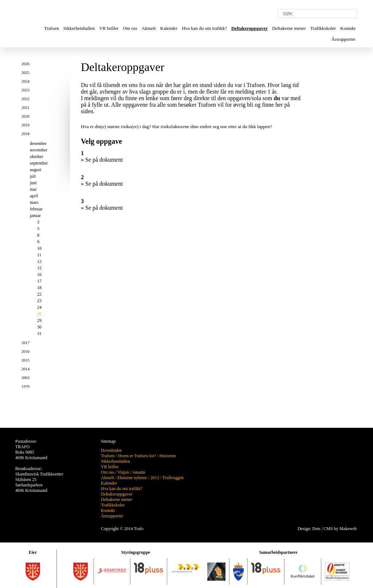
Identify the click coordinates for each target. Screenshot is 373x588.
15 (39, 268)
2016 (25, 351)
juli (33, 176)
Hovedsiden (111, 450)
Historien (168, 456)
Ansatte (139, 472)
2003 (25, 378)
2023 (25, 90)
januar (35, 216)
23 (39, 301)
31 (39, 334)
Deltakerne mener (289, 28)
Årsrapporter (343, 39)
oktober (37, 157)
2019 (25, 125)
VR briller (109, 28)
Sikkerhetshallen (79, 28)
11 (39, 255)
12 (39, 261)
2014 (25, 369)
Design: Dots (309, 529)
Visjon (123, 472)
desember (38, 143)
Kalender (169, 28)
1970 (25, 386)
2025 (25, 72)
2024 (25, 81)
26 (39, 314)
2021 (25, 107)
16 (39, 275)
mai (33, 189)
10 (39, 248)
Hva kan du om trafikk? (204, 28)
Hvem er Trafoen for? (137, 456)
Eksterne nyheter (132, 478)
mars (34, 202)
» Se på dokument (102, 160)
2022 (25, 99)
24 (39, 307)
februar (36, 209)
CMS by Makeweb (340, 529)
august (36, 170)
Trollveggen (173, 478)
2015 (25, 360)
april (34, 196)
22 (39, 294)
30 (39, 327)
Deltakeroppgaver (250, 28)
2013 (155, 478)
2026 (25, 64)
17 (39, 281)
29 (39, 320)
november (39, 150)
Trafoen (52, 28)
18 (39, 288)
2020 (25, 116)
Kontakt (348, 28)
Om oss (130, 28)
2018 (25, 134)
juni (33, 183)
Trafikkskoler (323, 28)
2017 (25, 343)
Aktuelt (149, 28)
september (39, 163)
